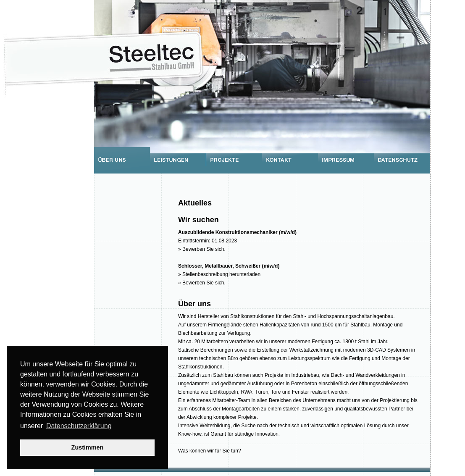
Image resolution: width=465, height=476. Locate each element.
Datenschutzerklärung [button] (79, 426)
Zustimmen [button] (88, 447)
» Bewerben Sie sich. (202, 249)
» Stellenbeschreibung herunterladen (219, 274)
